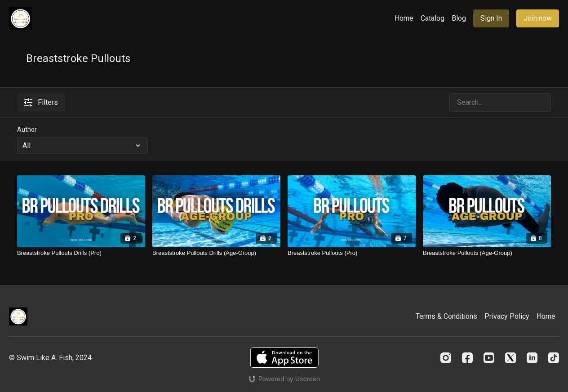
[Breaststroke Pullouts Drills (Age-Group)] (216, 253)
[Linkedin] (532, 358)
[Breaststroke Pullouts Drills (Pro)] (81, 253)
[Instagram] (446, 358)
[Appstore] (284, 358)
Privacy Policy (507, 316)
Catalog (433, 18)
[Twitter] (510, 358)
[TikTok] (554, 358)
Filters (41, 102)
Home (404, 18)
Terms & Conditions (446, 316)
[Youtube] (489, 358)
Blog (459, 18)
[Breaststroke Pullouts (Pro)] (352, 253)
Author (27, 129)
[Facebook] (467, 358)
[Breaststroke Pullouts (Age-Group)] (487, 253)
